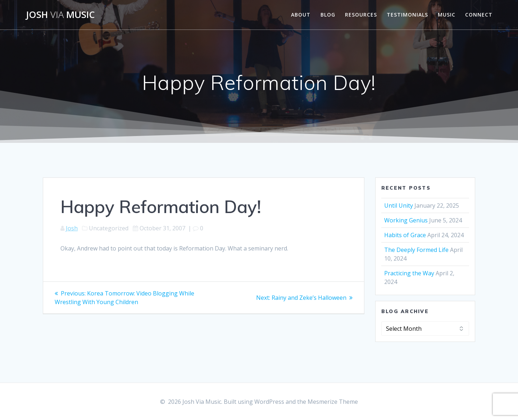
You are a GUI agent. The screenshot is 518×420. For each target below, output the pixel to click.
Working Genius (406, 220)
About (301, 15)
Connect (479, 15)
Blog (328, 15)
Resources (361, 15)
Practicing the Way (409, 273)
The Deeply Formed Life (416, 250)
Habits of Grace (405, 235)
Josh (72, 228)
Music (447, 15)
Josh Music (60, 15)
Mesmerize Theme (333, 402)
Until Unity (399, 206)
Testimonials (407, 15)
